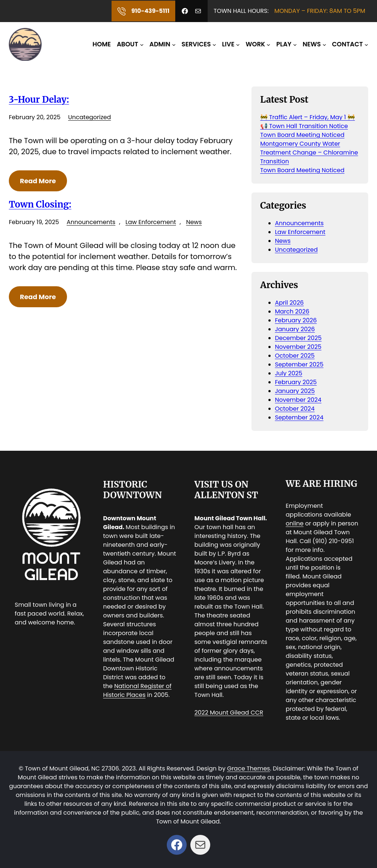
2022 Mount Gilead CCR (229, 713)
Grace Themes (249, 768)
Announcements (91, 222)
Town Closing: (40, 205)
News (194, 222)
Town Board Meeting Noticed (302, 135)
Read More (38, 181)
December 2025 (298, 338)
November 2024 (298, 400)
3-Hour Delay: (39, 100)
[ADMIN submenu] (174, 44)
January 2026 (295, 329)
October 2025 (295, 356)
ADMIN (160, 44)
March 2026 (292, 311)
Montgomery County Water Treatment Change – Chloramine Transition (309, 153)
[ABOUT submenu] (142, 44)
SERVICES (196, 44)
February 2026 (296, 320)
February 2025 (296, 382)
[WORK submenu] (268, 44)
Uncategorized (89, 117)
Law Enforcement (151, 222)
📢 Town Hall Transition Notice (304, 126)
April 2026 (289, 303)
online (295, 523)
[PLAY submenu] (295, 44)
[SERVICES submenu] (214, 44)
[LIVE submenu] (238, 44)
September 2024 (299, 417)
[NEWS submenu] (324, 44)
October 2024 (295, 409)
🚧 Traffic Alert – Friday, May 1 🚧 (308, 117)
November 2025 (298, 347)
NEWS (312, 44)
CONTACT (348, 44)
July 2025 (289, 373)
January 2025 (295, 391)
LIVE (228, 44)
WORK (255, 44)
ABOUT (127, 44)
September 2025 (299, 364)
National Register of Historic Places (137, 690)
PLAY (284, 44)
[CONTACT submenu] (366, 44)
